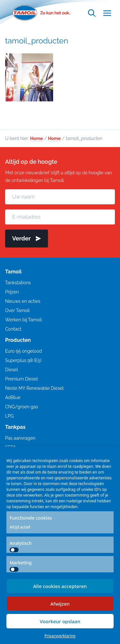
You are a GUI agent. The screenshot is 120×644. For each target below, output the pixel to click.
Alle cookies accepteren (60, 586)
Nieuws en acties (23, 301)
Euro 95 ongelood (24, 351)
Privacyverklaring (60, 636)
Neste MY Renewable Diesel (34, 388)
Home (36, 138)
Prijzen (12, 292)
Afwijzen (60, 604)
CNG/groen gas (22, 407)
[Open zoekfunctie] (92, 13)
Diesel (12, 370)
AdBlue (13, 397)
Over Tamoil (17, 310)
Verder (27, 238)
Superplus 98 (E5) (23, 360)
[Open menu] (107, 13)
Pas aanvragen (20, 438)
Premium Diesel (21, 379)
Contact (13, 329)
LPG (9, 416)
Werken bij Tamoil (24, 320)
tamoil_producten (37, 41)
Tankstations (18, 283)
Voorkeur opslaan (60, 621)
